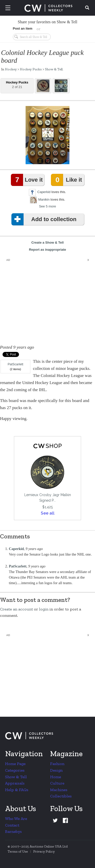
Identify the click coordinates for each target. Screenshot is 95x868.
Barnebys (13, 831)
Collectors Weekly (48, 8)
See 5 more (48, 206)
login (44, 609)
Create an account (16, 609)
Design (56, 770)
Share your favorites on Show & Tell (48, 22)
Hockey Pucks (31, 69)
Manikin (44, 199)
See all (48, 513)
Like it (67, 180)
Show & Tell (54, 69)
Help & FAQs (17, 790)
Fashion (57, 764)
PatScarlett (15, 364)
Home (56, 777)
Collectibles (61, 796)
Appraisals (15, 783)
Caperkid (44, 192)
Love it (28, 180)
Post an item (23, 28)
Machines (59, 790)
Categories (15, 770)
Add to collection (45, 219)
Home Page (15, 764)
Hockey (11, 69)
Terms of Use (18, 851)
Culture (57, 783)
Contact (12, 825)
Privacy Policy (44, 851)
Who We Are (16, 819)
